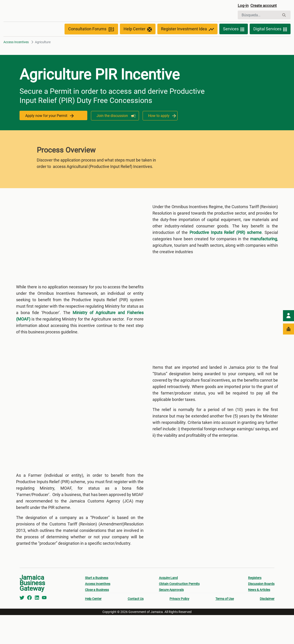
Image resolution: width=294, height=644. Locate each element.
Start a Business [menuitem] (97, 607)
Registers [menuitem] (255, 607)
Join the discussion (111, 126)
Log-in (244, 6)
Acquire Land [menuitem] (168, 607)
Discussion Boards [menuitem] (261, 613)
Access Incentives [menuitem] (98, 613)
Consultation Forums (91, 39)
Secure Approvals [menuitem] (171, 619)
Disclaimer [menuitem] (267, 628)
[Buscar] (259, 16)
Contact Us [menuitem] (136, 628)
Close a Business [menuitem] (97, 619)
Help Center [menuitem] (93, 628)
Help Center (138, 40)
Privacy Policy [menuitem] (179, 628)
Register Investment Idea (187, 40)
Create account (268, 6)
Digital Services (270, 40)
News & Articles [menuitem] (259, 619)
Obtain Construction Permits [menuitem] (179, 613)
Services (234, 40)
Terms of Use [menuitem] (225, 628)
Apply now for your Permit (51, 126)
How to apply (160, 126)
